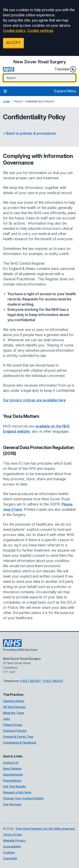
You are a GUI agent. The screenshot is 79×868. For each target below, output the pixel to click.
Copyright (10, 858)
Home (6, 102)
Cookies (9, 852)
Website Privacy (14, 841)
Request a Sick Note (17, 792)
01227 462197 (30, 681)
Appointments (13, 775)
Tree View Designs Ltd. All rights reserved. (45, 829)
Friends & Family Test (18, 737)
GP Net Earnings (14, 707)
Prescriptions (12, 780)
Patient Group (13, 725)
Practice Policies (15, 731)
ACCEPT (13, 43)
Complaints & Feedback (20, 743)
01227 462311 (53, 681)
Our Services (12, 804)
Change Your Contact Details (23, 798)
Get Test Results (14, 786)
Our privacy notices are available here (34, 400)
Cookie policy (14, 31)
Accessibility (12, 846)
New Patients (12, 769)
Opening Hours (14, 701)
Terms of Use (12, 835)
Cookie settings (40, 31)
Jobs (6, 719)
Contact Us (11, 763)
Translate (65, 69)
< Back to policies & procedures (29, 133)
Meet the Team (14, 713)
